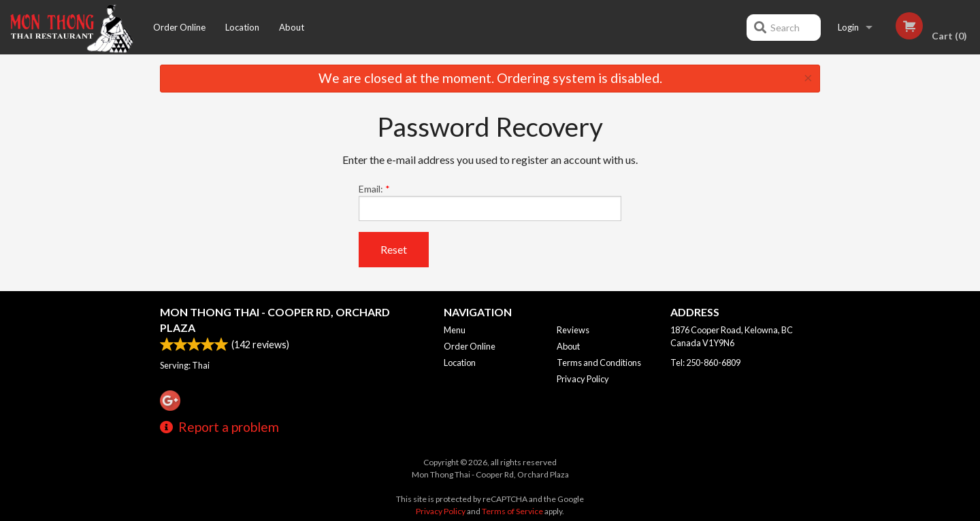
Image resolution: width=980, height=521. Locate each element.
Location (242, 27)
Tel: (705, 363)
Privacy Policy (583, 379)
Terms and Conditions (599, 363)
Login (848, 27)
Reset (394, 249)
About (292, 27)
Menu (455, 330)
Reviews (573, 330)
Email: (490, 202)
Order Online (179, 27)
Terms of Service (512, 511)
